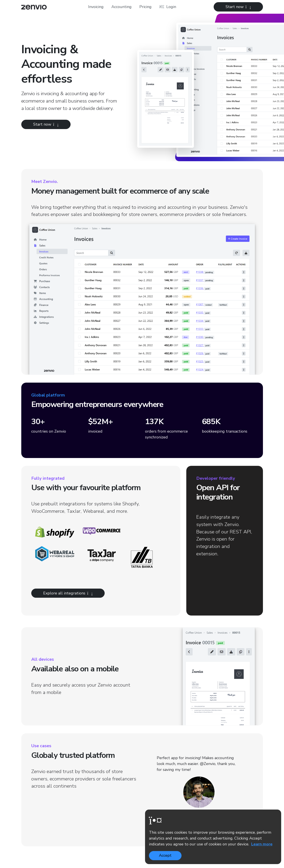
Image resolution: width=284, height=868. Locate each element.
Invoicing (96, 7)
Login (168, 7)
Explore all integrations (68, 593)
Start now (238, 7)
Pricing (145, 7)
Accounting (121, 7)
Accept (165, 855)
